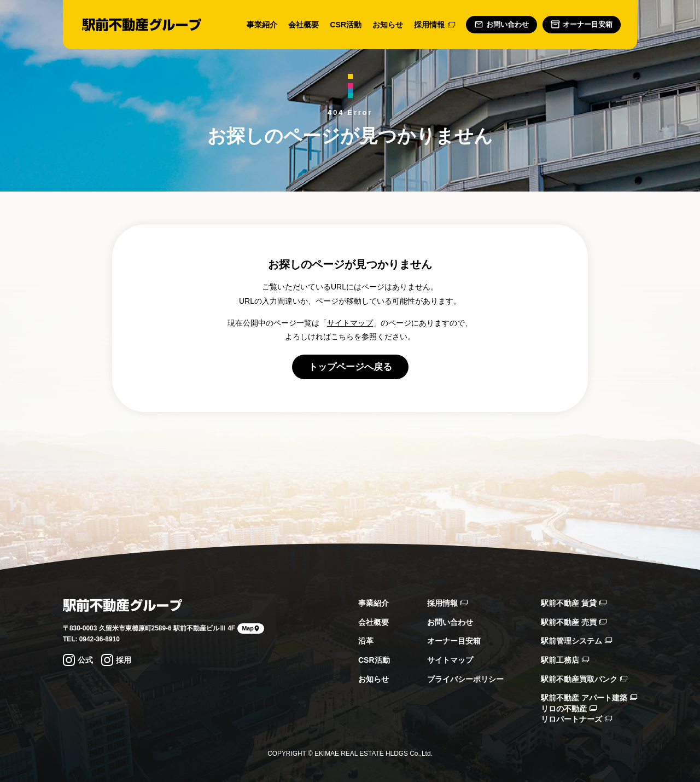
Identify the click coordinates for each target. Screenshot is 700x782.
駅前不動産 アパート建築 (589, 698)
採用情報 (434, 25)
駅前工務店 (565, 660)
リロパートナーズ (576, 719)
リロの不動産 (569, 709)
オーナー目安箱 (454, 641)
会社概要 (304, 25)
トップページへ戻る (350, 367)
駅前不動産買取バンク (584, 679)
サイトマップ (350, 323)
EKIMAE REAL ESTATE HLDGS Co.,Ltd (373, 754)
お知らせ (388, 25)
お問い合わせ (450, 622)
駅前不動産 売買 (574, 622)
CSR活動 (346, 25)
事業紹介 (262, 25)
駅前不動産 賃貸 (574, 603)
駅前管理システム (576, 641)
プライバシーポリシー (465, 679)
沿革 (366, 641)
